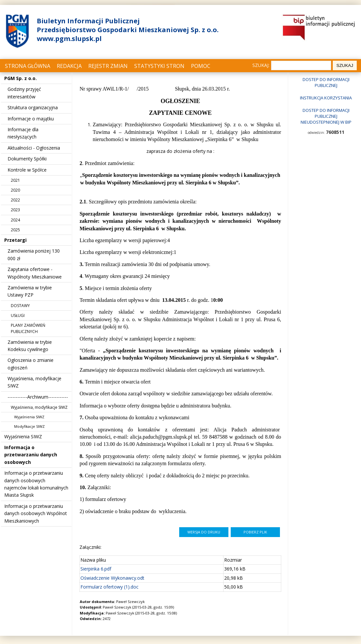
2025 (15, 230)
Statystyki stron (159, 66)
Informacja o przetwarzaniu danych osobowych (31, 455)
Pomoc (201, 66)
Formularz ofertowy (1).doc (109, 587)
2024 (15, 220)
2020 (15, 190)
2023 (15, 210)
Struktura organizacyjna (33, 107)
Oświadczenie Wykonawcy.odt (112, 578)
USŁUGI (18, 315)
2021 (15, 180)
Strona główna (28, 66)
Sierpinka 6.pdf (96, 569)
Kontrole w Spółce (27, 170)
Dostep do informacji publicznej (326, 82)
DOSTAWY (20, 306)
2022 (15, 200)
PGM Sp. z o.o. (21, 78)
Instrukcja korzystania (326, 98)
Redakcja (69, 66)
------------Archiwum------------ (38, 397)
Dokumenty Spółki (27, 159)
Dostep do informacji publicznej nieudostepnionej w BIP (326, 116)
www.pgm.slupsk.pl (69, 39)
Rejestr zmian (108, 66)
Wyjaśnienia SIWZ (29, 417)
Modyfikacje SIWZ (29, 426)
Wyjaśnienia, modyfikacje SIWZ (39, 407)
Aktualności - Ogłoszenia (34, 148)
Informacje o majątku (31, 119)
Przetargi (15, 240)
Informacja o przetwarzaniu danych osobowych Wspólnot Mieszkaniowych (36, 513)
